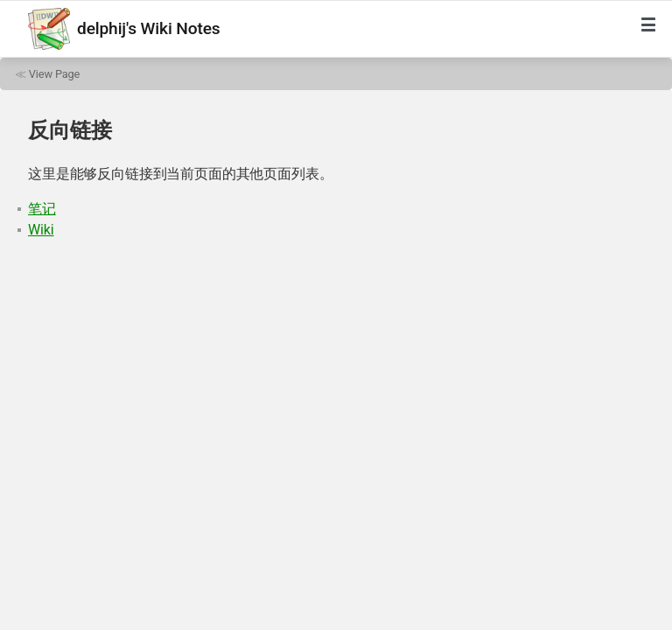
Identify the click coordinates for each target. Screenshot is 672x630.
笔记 (42, 209)
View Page (54, 74)
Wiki (41, 230)
